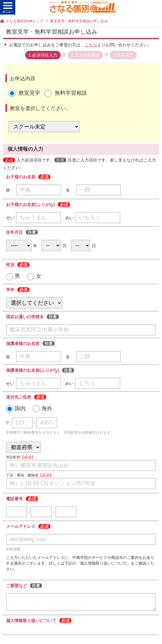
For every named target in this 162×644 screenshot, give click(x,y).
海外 (42, 409)
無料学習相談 (71, 93)
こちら (91, 45)
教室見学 (29, 93)
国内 (16, 409)
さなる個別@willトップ (24, 21)
